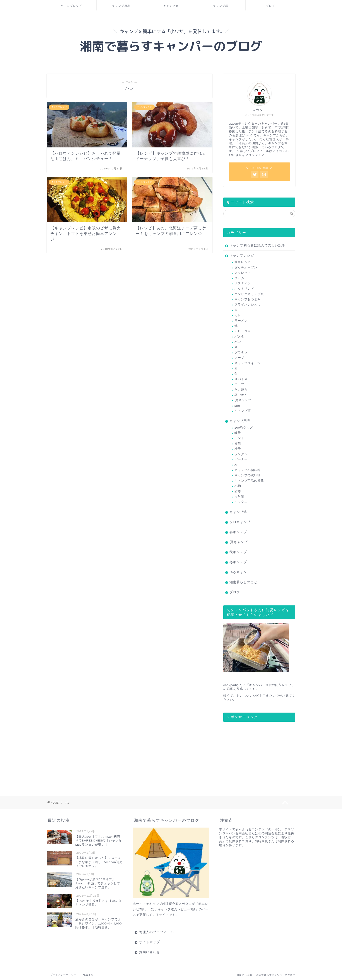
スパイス (241, 379)
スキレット (243, 273)
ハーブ (239, 384)
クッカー (241, 278)
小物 (238, 486)
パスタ (239, 337)
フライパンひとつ (248, 305)
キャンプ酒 (171, 6)
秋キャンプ (238, 552)
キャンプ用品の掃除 (249, 481)
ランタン (241, 454)
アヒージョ (243, 331)
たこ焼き (241, 390)
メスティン (243, 283)
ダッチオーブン (246, 268)
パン (238, 342)
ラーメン (241, 321)
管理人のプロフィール (156, 932)
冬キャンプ (238, 562)
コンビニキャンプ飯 (249, 294)
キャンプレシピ (72, 6)
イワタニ (241, 502)
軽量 (238, 433)
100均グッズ (244, 428)
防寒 (238, 491)
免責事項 (88, 975)
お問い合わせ (149, 952)
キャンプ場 (221, 6)
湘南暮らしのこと (243, 582)
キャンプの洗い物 (248, 475)
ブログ (270, 6)
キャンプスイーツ (248, 363)
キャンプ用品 (121, 6)
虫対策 (239, 497)
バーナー (241, 459)
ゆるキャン (238, 572)
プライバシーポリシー (63, 975)
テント (239, 438)
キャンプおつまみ (248, 299)
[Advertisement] (256, 752)
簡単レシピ (243, 262)
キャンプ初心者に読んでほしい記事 (257, 245)
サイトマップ (149, 942)
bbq (237, 406)
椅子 (238, 449)
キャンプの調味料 (248, 470)
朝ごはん (241, 395)
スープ (239, 358)
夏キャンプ (243, 400)
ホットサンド (244, 289)
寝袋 (238, 444)
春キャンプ (238, 532)
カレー (239, 315)
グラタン (241, 352)
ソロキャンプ (240, 522)
